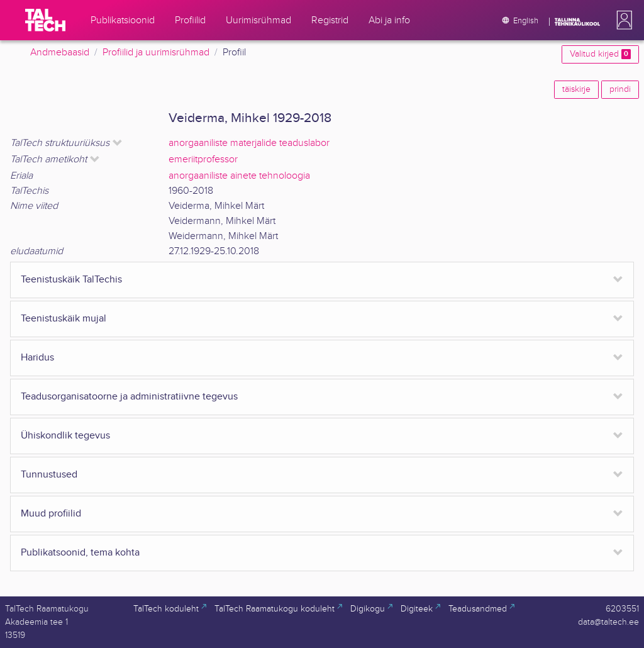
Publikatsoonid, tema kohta (80, 553)
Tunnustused (49, 475)
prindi (620, 89)
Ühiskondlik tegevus (65, 436)
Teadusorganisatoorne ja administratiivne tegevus (129, 397)
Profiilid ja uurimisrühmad (156, 53)
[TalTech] (45, 20)
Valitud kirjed (600, 54)
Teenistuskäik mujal (64, 319)
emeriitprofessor (203, 159)
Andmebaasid (60, 53)
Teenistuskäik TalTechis (71, 280)
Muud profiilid (51, 514)
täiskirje (576, 89)
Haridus (37, 358)
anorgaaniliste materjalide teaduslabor (249, 143)
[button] (622, 20)
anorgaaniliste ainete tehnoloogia (239, 176)
